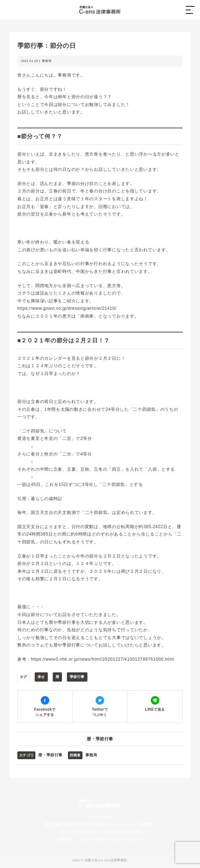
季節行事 (77, 677)
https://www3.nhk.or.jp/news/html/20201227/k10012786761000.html (102, 659)
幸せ (41, 677)
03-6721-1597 (82, 832)
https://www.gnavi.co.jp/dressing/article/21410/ (67, 308)
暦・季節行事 (100, 739)
